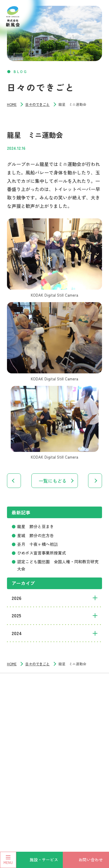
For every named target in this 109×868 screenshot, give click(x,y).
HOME (12, 104)
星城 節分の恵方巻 (35, 535)
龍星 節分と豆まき (35, 526)
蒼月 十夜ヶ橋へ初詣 (37, 544)
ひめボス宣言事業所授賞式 (42, 553)
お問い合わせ (91, 860)
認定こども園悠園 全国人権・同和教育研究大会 (58, 565)
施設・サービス (44, 860)
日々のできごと (37, 104)
